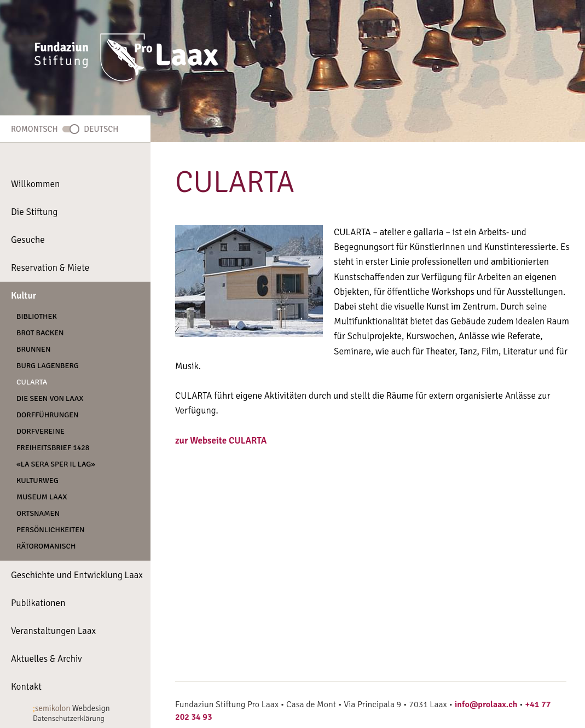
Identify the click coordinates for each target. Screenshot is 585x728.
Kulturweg (37, 481)
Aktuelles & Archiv (47, 659)
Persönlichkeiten (51, 530)
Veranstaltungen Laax (53, 631)
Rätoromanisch (46, 546)
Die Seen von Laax (50, 398)
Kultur (24, 296)
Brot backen (40, 333)
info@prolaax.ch (486, 704)
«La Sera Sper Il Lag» (56, 464)
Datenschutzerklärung (69, 718)
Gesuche (28, 240)
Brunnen (34, 349)
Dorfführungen (48, 415)
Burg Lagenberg (48, 366)
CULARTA (32, 382)
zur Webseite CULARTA (221, 441)
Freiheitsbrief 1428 (53, 448)
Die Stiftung (34, 212)
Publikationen (38, 603)
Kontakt (26, 687)
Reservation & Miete (50, 268)
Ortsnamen (38, 513)
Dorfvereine (40, 431)
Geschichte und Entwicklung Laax (77, 575)
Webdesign (71, 708)
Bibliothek (37, 316)
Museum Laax (42, 497)
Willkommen (35, 184)
